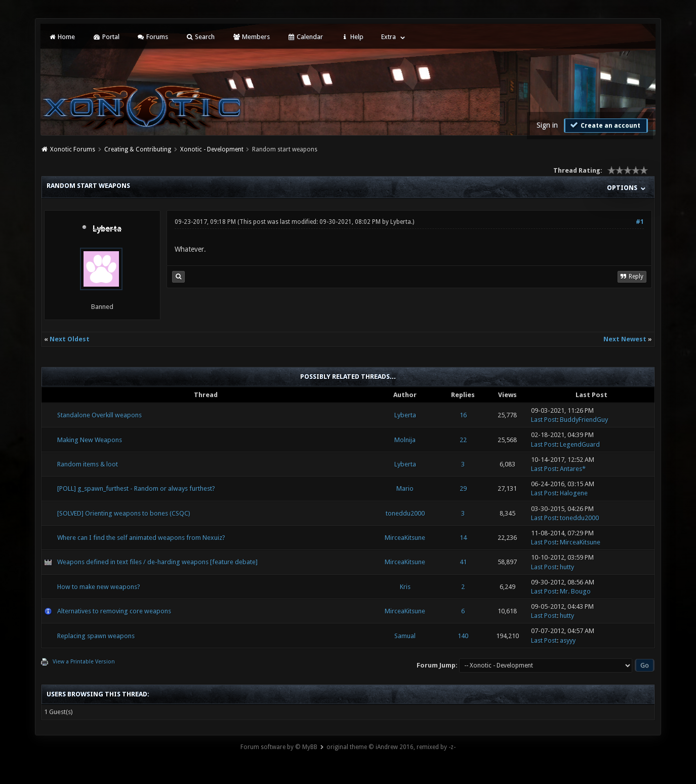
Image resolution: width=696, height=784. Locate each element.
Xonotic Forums (73, 149)
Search (200, 37)
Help (352, 37)
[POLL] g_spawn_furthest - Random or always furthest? (136, 488)
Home (62, 37)
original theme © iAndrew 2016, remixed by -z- (391, 747)
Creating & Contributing (138, 149)
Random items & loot (88, 464)
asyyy (568, 640)
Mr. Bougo (575, 591)
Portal (106, 37)
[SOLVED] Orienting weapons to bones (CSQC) (124, 513)
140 (463, 636)
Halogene (574, 493)
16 (463, 415)
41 (463, 562)
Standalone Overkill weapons (99, 415)
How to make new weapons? (99, 587)
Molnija (405, 440)
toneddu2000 (405, 513)
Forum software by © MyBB (279, 747)
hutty (567, 567)
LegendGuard (580, 444)
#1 (640, 222)
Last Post (544, 420)
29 (463, 488)
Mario (405, 488)
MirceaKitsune (405, 538)
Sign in (547, 125)
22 (463, 440)
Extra (388, 37)
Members (251, 37)
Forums (153, 37)
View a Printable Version (84, 662)
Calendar (305, 37)
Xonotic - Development (212, 149)
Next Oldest (70, 339)
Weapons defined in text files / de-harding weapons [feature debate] (157, 562)
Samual (405, 636)
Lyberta (401, 222)
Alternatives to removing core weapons (114, 611)
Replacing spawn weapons (96, 636)
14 (463, 538)
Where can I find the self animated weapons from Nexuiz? (141, 538)
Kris (405, 587)
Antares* (573, 469)
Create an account (605, 125)
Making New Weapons (90, 440)
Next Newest (625, 339)
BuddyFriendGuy (584, 420)
